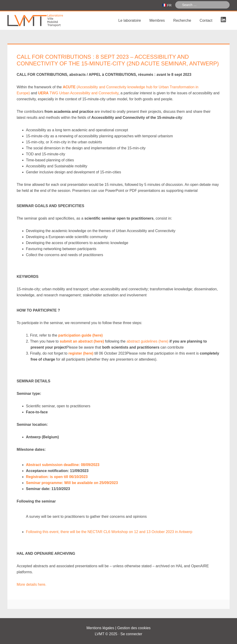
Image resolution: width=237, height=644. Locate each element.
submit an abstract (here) (82, 341)
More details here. (31, 584)
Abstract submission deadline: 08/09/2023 (63, 465)
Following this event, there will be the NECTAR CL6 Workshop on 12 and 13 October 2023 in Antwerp (109, 532)
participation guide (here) (81, 335)
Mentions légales (100, 628)
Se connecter (131, 634)
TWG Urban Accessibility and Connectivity (78, 93)
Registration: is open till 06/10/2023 (57, 477)
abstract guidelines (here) (148, 341)
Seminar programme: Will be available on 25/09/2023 (72, 483)
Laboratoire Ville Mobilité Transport (42, 21)
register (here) (81, 353)
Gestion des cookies (134, 628)
